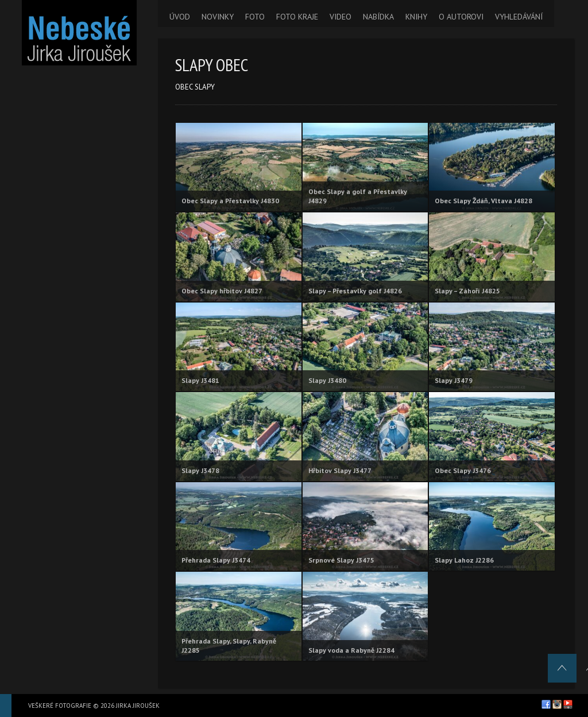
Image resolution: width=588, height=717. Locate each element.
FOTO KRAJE (297, 17)
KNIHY (416, 17)
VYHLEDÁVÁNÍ (519, 17)
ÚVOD (180, 17)
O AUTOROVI (461, 17)
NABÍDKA (378, 17)
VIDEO (341, 17)
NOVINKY (218, 17)
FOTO (255, 17)
